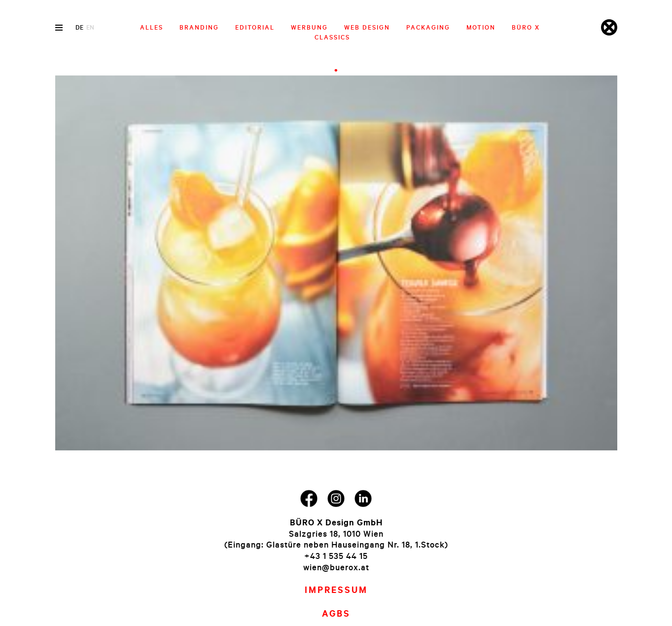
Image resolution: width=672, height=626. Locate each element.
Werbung (309, 27)
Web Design (367, 27)
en (90, 27)
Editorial (255, 27)
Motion (481, 27)
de (79, 27)
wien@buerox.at (336, 567)
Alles (152, 27)
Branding (199, 27)
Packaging (428, 27)
